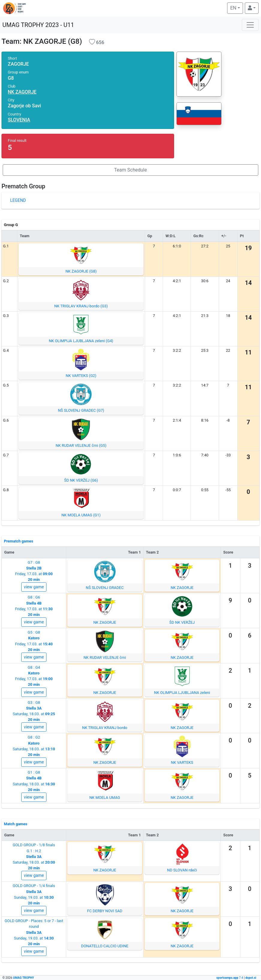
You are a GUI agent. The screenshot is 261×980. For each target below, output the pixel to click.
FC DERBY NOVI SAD (105, 911)
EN (236, 7)
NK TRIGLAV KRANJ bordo (105, 728)
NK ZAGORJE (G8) (81, 271)
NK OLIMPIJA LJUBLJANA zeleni (182, 693)
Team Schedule (130, 170)
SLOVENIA (19, 120)
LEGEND (18, 200)
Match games (16, 824)
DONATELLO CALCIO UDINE (105, 946)
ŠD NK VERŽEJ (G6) (81, 480)
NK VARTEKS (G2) (81, 376)
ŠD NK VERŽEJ (182, 622)
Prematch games (19, 541)
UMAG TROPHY (23, 978)
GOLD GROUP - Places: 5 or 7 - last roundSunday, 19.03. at (34, 932)
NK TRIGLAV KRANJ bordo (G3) (81, 306)
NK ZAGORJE (22, 92)
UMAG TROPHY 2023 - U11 (38, 25)
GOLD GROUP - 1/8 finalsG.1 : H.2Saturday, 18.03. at (34, 856)
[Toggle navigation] (250, 25)
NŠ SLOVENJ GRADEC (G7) (81, 410)
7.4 (230, 978)
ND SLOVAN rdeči (182, 870)
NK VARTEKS (182, 762)
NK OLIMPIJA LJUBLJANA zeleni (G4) (81, 341)
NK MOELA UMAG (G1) (81, 515)
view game (34, 587)
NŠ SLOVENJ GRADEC (105, 588)
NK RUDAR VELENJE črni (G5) (81, 445)
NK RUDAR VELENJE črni (105, 657)
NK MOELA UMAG (105, 798)
